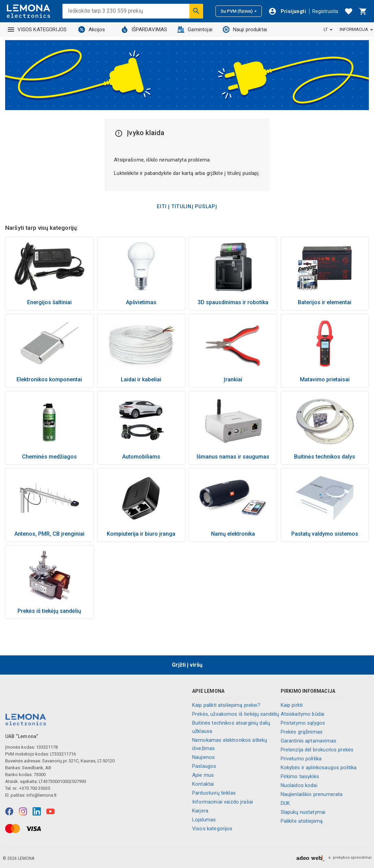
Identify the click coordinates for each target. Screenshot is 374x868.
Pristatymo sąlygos (303, 723)
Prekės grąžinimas (302, 732)
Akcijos (92, 29)
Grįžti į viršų (187, 665)
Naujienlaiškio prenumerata (312, 794)
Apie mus (203, 775)
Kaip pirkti (292, 705)
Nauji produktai (245, 29)
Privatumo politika (301, 759)
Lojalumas (204, 820)
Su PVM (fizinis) (239, 11)
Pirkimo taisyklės (300, 776)
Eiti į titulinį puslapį (187, 206)
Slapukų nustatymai (303, 812)
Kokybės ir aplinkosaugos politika (319, 768)
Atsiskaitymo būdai (303, 714)
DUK (285, 803)
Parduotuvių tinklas (214, 793)
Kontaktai (203, 784)
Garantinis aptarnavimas (308, 741)
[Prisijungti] (287, 11)
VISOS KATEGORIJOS (37, 29)
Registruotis (325, 11)
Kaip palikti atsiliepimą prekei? (226, 705)
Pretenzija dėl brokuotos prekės (317, 750)
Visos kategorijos (212, 829)
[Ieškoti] (196, 11)
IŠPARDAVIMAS (144, 29)
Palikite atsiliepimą (302, 821)
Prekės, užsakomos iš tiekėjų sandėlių (236, 714)
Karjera (200, 811)
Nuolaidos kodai (299, 785)
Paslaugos (204, 766)
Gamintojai (195, 29)
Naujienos (203, 757)
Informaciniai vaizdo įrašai (223, 802)
